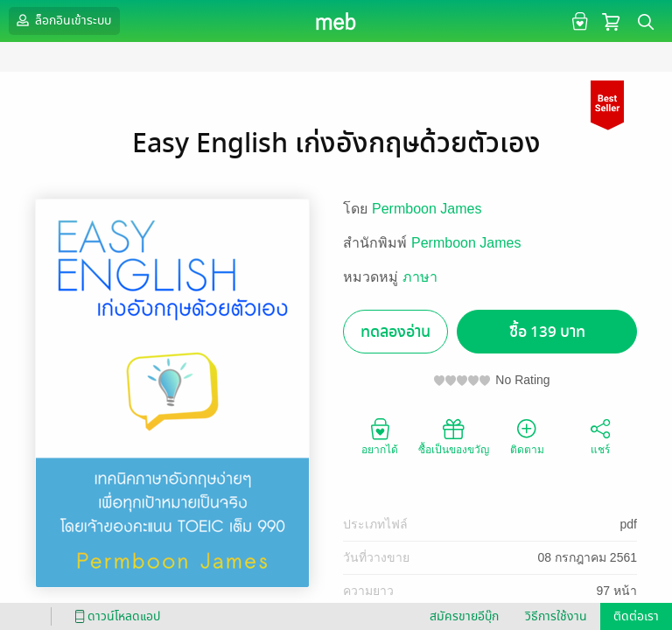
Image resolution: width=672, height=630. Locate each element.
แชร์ (600, 436)
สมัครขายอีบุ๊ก (464, 616)
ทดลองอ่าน (395, 332)
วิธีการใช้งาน (556, 616)
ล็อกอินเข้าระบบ (62, 20)
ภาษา (420, 277)
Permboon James (427, 209)
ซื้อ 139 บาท (547, 332)
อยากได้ (380, 436)
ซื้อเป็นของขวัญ (454, 436)
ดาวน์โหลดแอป (115, 616)
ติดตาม (527, 436)
